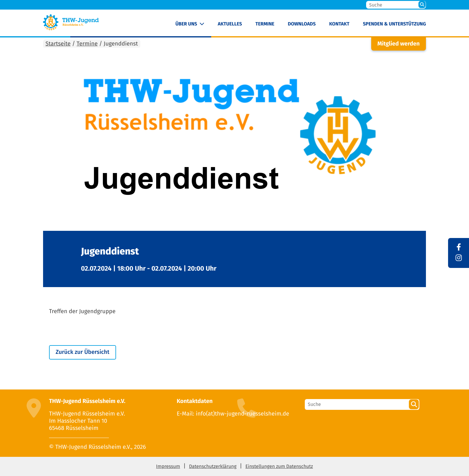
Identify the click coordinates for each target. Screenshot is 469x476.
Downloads (302, 24)
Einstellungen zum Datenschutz (279, 467)
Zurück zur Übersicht (83, 352)
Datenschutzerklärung (213, 467)
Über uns (186, 24)
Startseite (58, 44)
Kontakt (339, 24)
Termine (265, 24)
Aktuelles (230, 24)
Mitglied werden (399, 44)
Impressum (168, 467)
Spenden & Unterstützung (394, 24)
